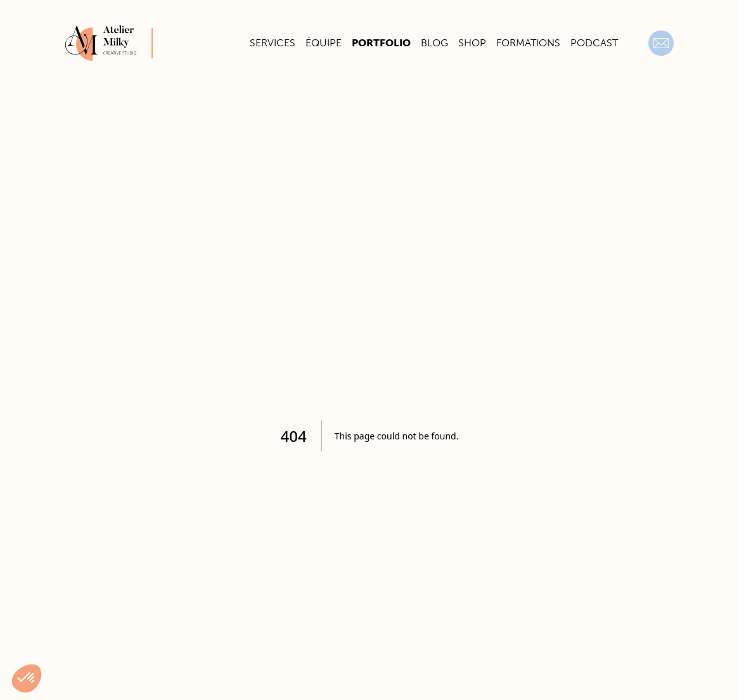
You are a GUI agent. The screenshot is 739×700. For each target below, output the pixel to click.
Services (273, 43)
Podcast (594, 43)
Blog (434, 43)
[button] (27, 678)
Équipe (324, 43)
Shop (472, 43)
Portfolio (381, 43)
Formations (528, 43)
